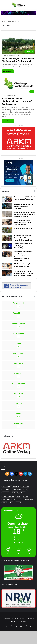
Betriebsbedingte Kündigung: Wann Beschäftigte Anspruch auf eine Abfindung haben (24, 273)
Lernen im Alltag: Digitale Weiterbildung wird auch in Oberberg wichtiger (23, 222)
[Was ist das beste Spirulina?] (7, 230)
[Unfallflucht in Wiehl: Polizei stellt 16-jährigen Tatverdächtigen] (7, 246)
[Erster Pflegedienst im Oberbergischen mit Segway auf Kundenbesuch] (18, 84)
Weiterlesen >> (8, 71)
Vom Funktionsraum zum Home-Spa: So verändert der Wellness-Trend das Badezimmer (24, 215)
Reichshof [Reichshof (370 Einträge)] (25, 496)
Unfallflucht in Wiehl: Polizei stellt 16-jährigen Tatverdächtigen (23, 246)
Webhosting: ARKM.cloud (18, 621)
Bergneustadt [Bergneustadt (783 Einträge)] (6, 486)
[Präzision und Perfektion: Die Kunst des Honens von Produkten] (7, 206)
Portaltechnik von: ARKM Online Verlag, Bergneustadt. (18, 618)
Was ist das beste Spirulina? (23, 228)
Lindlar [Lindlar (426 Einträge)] (25, 489)
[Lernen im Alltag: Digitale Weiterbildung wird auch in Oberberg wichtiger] (7, 222)
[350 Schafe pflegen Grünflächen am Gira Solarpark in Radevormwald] (18, 44)
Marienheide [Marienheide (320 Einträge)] (6, 493)
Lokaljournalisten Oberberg (10, 56)
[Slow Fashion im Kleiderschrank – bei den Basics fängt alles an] (7, 199)
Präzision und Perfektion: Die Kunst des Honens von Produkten (23, 207)
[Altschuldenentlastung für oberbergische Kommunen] (7, 266)
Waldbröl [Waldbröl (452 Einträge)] (5, 503)
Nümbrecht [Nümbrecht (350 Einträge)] (15, 493)
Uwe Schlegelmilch (8, 96)
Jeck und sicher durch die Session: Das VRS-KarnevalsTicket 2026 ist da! (23, 238)
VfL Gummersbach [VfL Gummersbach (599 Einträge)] (28, 500)
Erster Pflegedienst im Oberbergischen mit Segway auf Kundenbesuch (17, 101)
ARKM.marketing (18, 125)
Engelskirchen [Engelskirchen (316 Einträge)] (25, 486)
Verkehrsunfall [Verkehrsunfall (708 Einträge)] (16, 500)
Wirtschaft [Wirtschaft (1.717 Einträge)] (18, 503)
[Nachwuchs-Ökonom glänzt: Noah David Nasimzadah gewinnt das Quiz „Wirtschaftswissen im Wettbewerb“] (7, 254)
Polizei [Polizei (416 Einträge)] (18, 496)
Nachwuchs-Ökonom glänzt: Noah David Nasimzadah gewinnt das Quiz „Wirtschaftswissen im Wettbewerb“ (23, 256)
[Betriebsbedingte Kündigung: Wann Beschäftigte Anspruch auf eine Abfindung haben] (7, 273)
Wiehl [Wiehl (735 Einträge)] (11, 503)
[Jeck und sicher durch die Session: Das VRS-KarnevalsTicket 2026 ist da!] (7, 238)
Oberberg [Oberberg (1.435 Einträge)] (23, 493)
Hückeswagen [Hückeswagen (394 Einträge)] (17, 489)
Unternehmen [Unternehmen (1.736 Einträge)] (6, 500)
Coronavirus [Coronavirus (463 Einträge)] (16, 486)
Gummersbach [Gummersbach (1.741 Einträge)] (6, 489)
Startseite (6, 21)
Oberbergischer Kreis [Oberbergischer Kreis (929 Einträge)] (8, 496)
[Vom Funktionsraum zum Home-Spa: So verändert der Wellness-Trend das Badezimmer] (7, 214)
